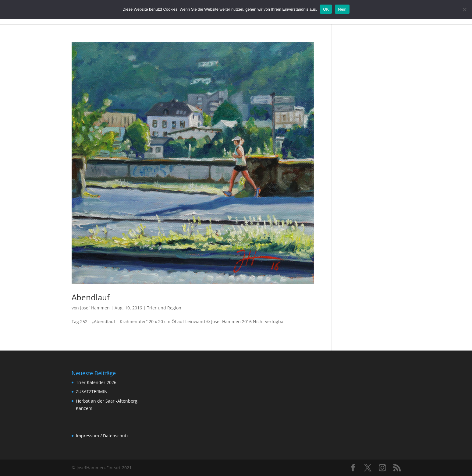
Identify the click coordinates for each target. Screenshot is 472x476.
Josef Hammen (95, 308)
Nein (342, 9)
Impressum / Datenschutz (102, 436)
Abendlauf (91, 297)
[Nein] (464, 9)
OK (326, 9)
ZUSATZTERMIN (92, 391)
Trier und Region (164, 308)
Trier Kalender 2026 (96, 382)
